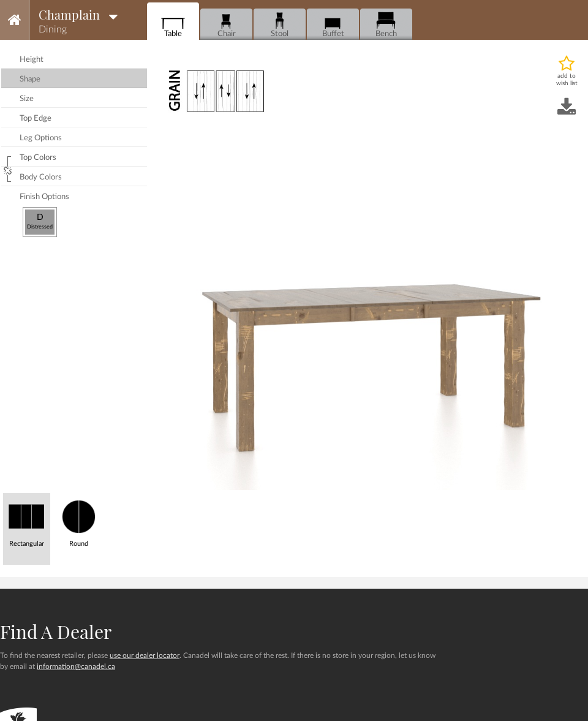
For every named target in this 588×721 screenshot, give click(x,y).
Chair (226, 25)
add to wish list (567, 80)
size (27, 99)
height (32, 60)
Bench (386, 25)
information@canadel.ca (76, 666)
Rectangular (27, 520)
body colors (41, 177)
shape (30, 79)
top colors (38, 158)
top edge (36, 119)
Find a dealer (56, 632)
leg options (41, 138)
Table (173, 25)
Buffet (333, 25)
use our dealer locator (145, 655)
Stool (280, 25)
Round (79, 520)
